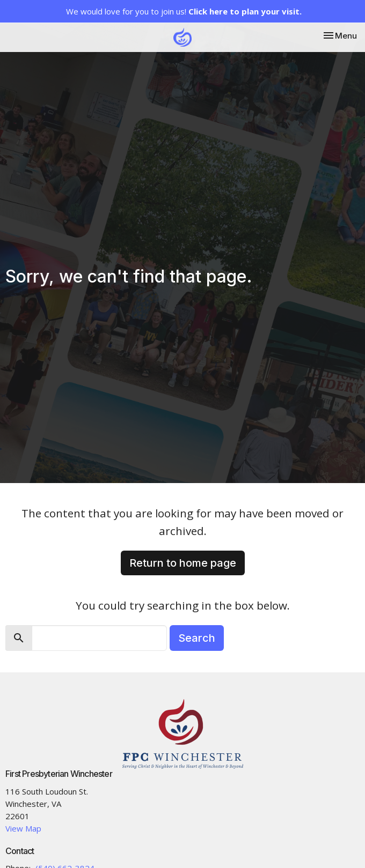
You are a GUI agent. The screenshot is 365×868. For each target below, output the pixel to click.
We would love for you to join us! (184, 11)
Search (197, 638)
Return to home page (183, 563)
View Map (23, 828)
